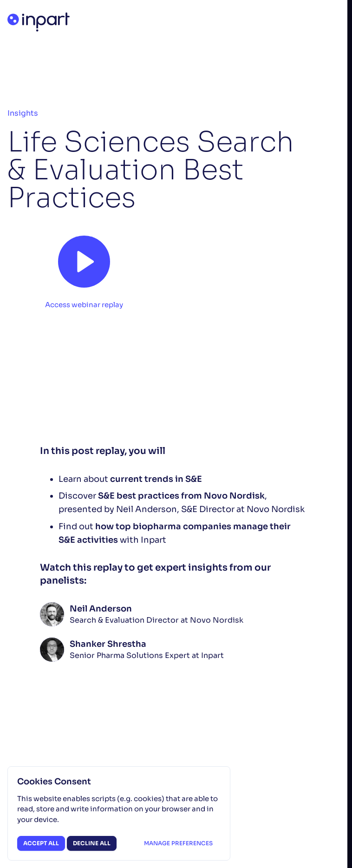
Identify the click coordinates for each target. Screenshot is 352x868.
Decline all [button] (92, 843)
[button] (84, 269)
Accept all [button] (41, 843)
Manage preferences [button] (178, 843)
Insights (23, 113)
